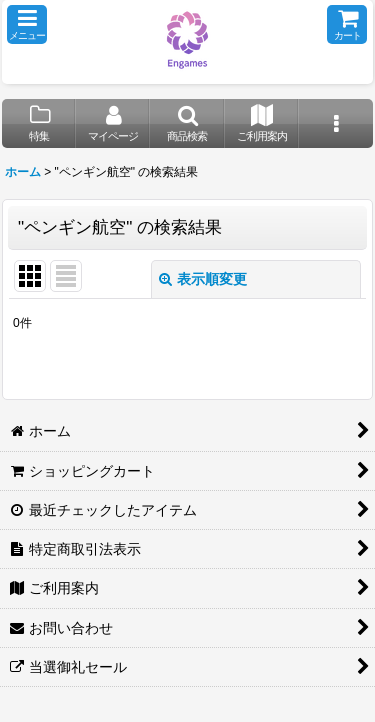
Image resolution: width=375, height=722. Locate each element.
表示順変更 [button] (203, 279)
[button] (27, 24)
